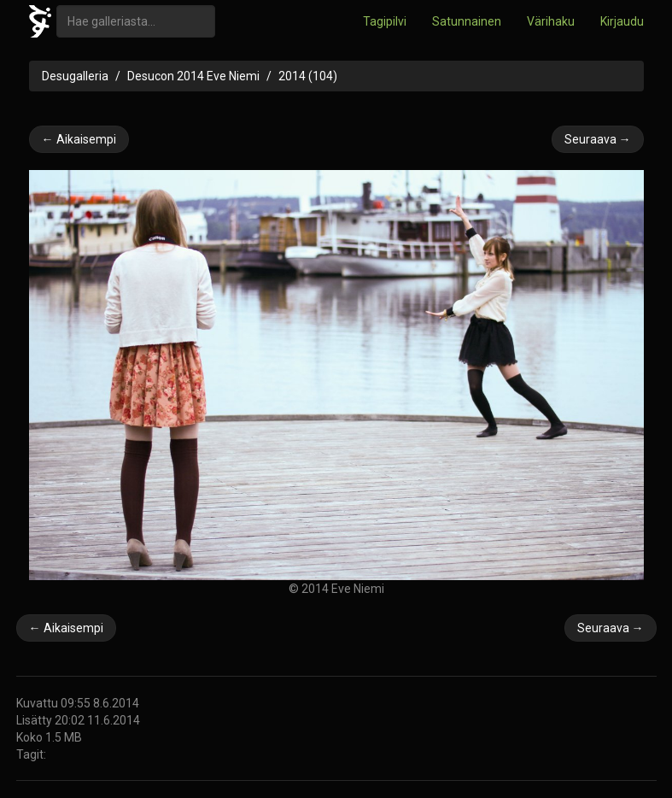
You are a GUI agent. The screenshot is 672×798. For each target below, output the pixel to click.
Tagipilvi (385, 21)
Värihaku (551, 21)
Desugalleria (75, 76)
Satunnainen (467, 21)
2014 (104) (308, 76)
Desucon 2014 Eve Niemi (193, 76)
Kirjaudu (622, 21)
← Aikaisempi (79, 139)
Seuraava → (598, 139)
